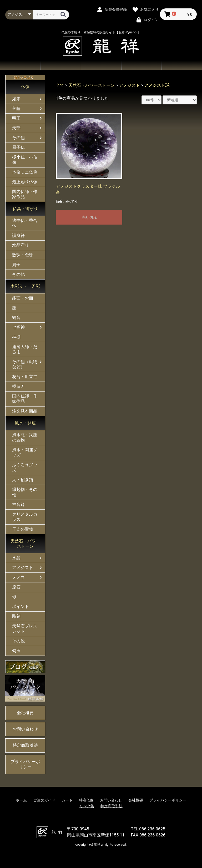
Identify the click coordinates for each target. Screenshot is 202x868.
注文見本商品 (25, 411)
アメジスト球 (157, 85)
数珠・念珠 (23, 255)
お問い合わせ (142, 65)
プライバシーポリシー (25, 764)
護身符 (18, 235)
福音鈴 (18, 504)
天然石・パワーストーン (25, 544)
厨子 (16, 265)
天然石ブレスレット (25, 629)
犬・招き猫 (23, 480)
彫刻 (16, 616)
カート (67, 800)
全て (60, 85)
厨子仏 (18, 147)
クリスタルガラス (25, 517)
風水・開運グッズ (25, 452)
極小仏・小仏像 (25, 160)
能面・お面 (23, 298)
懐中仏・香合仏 (25, 223)
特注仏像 (86, 800)
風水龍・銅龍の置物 (25, 437)
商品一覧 (61, 65)
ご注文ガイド (101, 65)
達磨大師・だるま (25, 349)
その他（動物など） (25, 364)
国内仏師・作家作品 (25, 194)
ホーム (20, 65)
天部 (16, 128)
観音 (16, 318)
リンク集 (87, 806)
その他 (18, 138)
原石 (16, 587)
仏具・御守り (25, 209)
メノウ (18, 577)
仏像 (25, 87)
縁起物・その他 (25, 492)
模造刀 (18, 386)
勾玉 (16, 651)
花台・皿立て (25, 377)
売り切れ (89, 217)
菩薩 (16, 108)
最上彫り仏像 (25, 182)
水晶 (16, 558)
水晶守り (21, 245)
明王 (16, 118)
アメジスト (23, 568)
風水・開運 (25, 423)
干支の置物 (23, 529)
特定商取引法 (25, 745)
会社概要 (182, 65)
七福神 (18, 327)
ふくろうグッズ (25, 467)
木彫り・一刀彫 (25, 286)
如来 (16, 99)
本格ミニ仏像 (25, 172)
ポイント (21, 606)
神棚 (16, 337)
